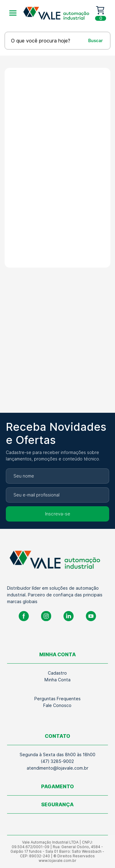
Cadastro (57, 673)
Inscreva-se (58, 514)
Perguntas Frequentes (57, 699)
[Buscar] (90, 40)
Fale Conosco (57, 705)
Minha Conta (57, 680)
